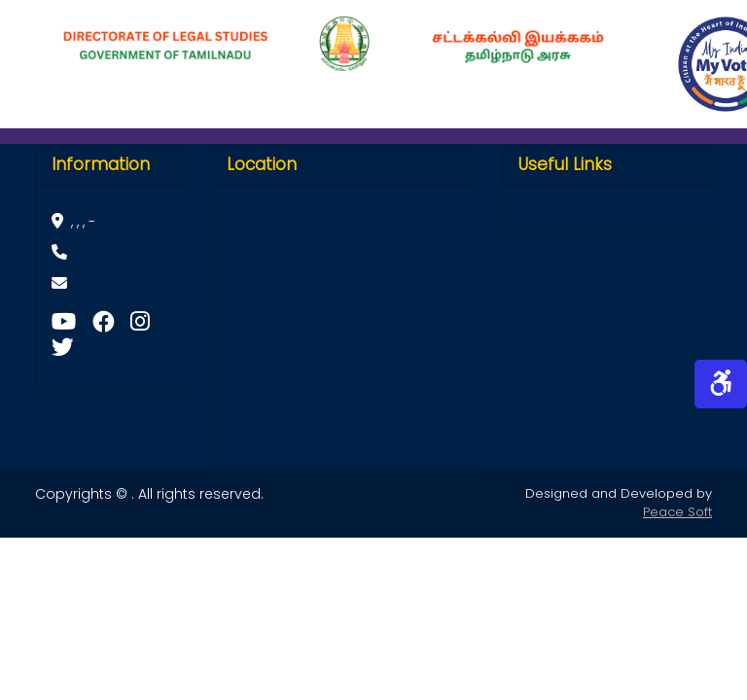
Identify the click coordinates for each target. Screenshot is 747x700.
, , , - (73, 222)
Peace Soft (677, 512)
